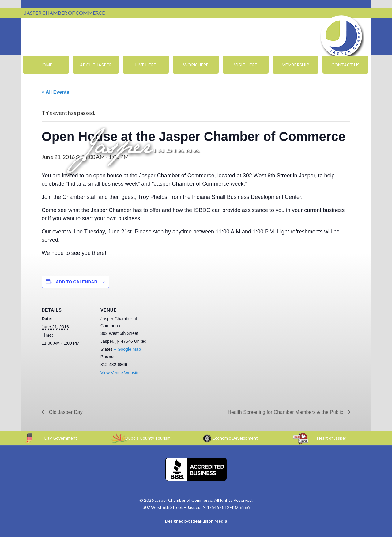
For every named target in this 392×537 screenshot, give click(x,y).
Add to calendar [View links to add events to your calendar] (77, 282)
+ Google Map (127, 349)
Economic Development (235, 438)
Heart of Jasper (332, 438)
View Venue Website (120, 373)
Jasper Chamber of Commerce (341, 36)
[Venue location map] (192, 340)
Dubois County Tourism (148, 438)
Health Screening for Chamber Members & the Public (286, 412)
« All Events (55, 92)
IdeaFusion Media (209, 521)
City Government (60, 438)
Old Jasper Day (65, 412)
